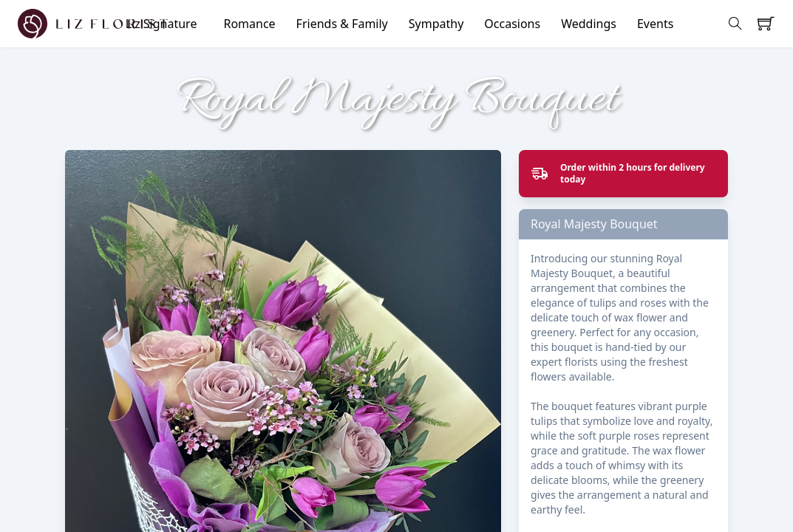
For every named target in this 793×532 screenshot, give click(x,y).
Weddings (589, 24)
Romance (249, 24)
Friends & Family (342, 24)
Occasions (512, 24)
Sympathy (436, 24)
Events (655, 24)
